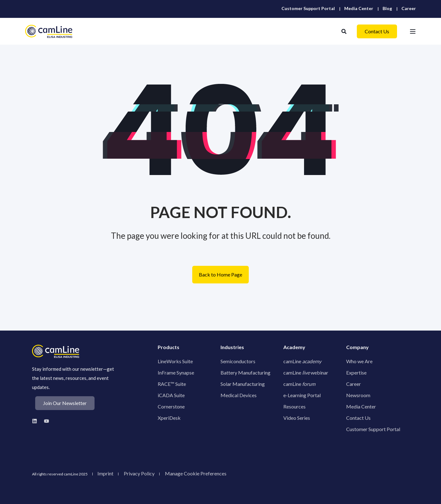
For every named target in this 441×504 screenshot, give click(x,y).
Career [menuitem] (354, 384)
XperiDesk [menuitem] (169, 418)
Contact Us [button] (377, 31)
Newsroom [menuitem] (358, 395)
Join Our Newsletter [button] (65, 403)
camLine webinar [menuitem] (306, 373)
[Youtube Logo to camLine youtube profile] (45, 421)
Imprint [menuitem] (105, 474)
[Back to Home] (49, 31)
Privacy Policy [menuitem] (139, 474)
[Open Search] (344, 31)
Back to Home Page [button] (220, 274)
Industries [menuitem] (232, 347)
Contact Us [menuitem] (358, 418)
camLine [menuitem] (302, 361)
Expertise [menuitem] (356, 373)
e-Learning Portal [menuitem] (302, 395)
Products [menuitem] (169, 347)
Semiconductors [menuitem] (238, 361)
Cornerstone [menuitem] (171, 406)
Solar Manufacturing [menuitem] (243, 384)
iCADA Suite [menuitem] (171, 395)
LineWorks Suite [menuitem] (175, 361)
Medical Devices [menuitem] (239, 395)
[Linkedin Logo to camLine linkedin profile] (36, 421)
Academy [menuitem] (294, 347)
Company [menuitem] (357, 347)
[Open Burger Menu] (413, 31)
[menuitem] (308, 8)
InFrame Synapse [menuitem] (176, 373)
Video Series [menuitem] (297, 418)
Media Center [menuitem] (361, 406)
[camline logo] (56, 351)
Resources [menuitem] (294, 406)
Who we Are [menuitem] (359, 361)
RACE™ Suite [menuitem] (172, 384)
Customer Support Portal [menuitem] (373, 429)
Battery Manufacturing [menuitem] (245, 373)
